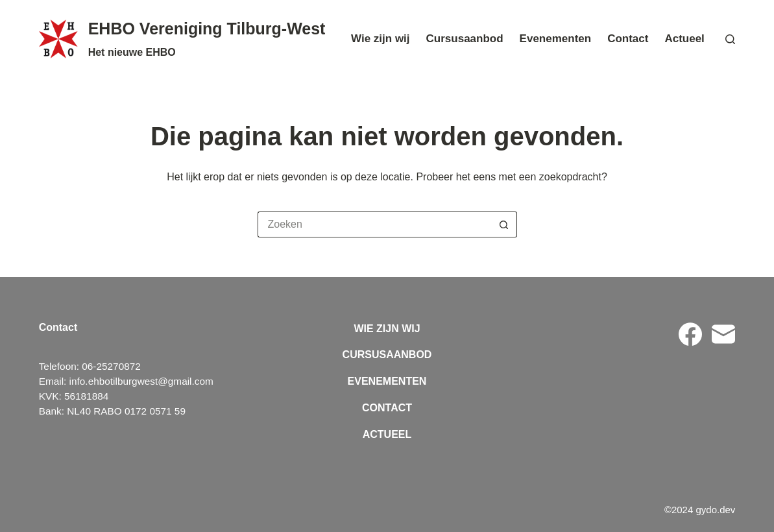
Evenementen (556, 39)
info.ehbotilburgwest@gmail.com (141, 381)
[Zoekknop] (504, 224)
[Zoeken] (730, 39)
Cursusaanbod (465, 39)
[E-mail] (723, 334)
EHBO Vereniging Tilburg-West (207, 29)
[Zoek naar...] (374, 224)
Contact (628, 39)
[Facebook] (690, 334)
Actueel (684, 39)
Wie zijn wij (381, 39)
